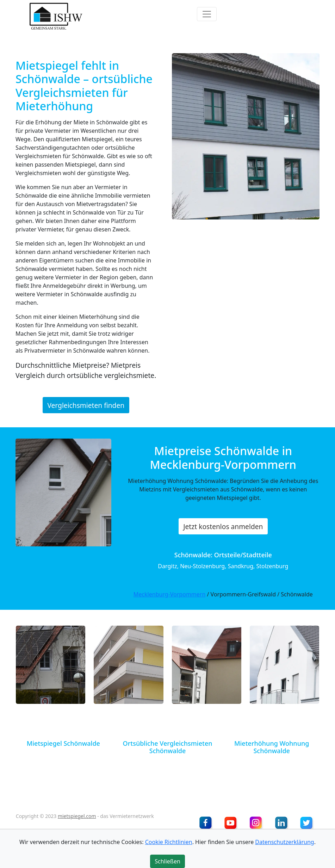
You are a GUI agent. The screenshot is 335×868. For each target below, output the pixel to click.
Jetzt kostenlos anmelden (223, 526)
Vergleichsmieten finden (86, 405)
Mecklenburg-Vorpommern (170, 594)
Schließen (167, 861)
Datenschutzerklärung (284, 842)
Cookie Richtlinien (169, 842)
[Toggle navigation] (207, 14)
